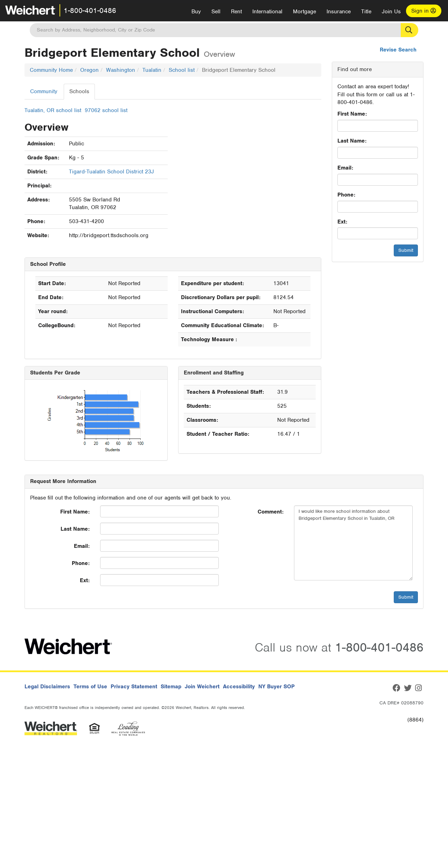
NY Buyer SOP (276, 687)
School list (182, 70)
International (267, 12)
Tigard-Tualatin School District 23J (111, 172)
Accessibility (239, 687)
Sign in (424, 11)
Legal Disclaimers (47, 687)
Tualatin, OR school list (53, 110)
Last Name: (352, 141)
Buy (196, 12)
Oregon (89, 70)
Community (44, 91)
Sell (216, 12)
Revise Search (398, 50)
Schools (79, 91)
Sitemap (171, 687)
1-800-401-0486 (90, 11)
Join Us (391, 12)
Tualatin (152, 70)
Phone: (346, 195)
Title (366, 12)
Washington (121, 70)
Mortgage (304, 12)
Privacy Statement (134, 687)
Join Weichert (202, 687)
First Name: (352, 114)
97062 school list (106, 110)
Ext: (342, 222)
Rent (236, 12)
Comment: (271, 512)
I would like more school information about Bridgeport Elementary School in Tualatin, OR (353, 543)
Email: (345, 168)
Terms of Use (90, 687)
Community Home (51, 70)
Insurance (339, 12)
